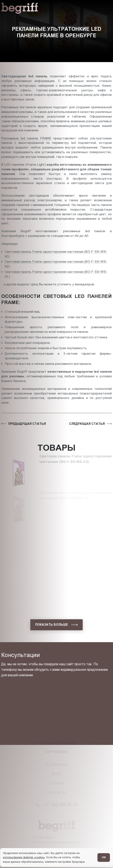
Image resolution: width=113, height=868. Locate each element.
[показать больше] (56, 625)
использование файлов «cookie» (24, 857)
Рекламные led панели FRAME (26, 138)
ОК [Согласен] (104, 857)
